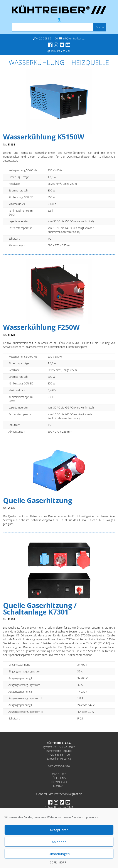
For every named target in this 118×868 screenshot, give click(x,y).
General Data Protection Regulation (59, 794)
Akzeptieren (59, 830)
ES (64, 51)
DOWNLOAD (59, 782)
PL (69, 51)
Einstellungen (59, 854)
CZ (59, 51)
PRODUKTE (59, 774)
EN (53, 51)
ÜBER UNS (59, 778)
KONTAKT (59, 786)
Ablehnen (59, 842)
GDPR (53, 862)
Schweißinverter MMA (59, 807)
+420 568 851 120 (47, 38)
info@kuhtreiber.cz (73, 38)
